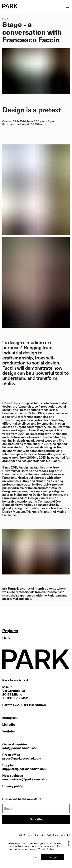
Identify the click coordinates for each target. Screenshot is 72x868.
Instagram (10, 718)
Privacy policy (13, 786)
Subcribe (36, 819)
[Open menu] (67, 6)
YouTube (8, 731)
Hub (5, 19)
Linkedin (9, 725)
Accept (53, 857)
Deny (36, 857)
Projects (10, 631)
